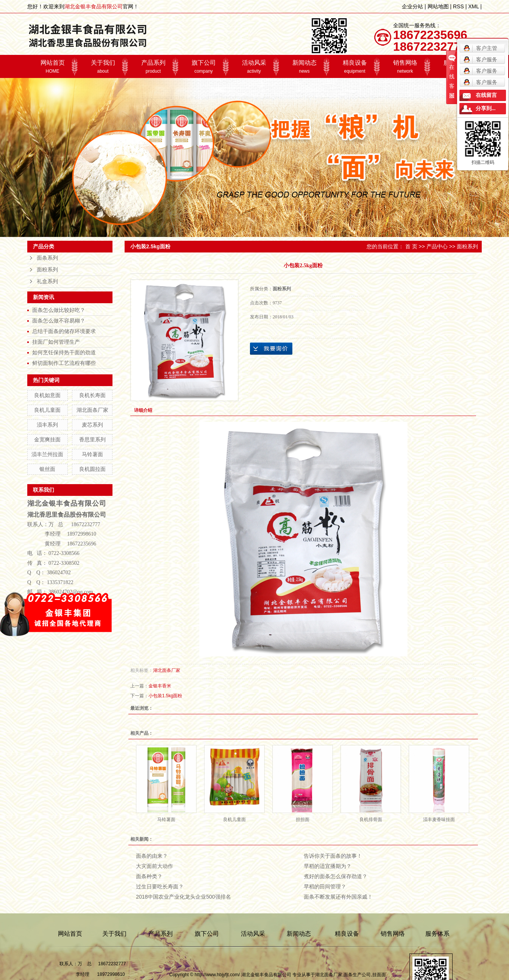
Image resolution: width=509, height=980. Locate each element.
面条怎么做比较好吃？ (59, 310)
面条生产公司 (357, 975)
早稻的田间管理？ (325, 887)
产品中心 (437, 246)
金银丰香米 (160, 686)
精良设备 (355, 67)
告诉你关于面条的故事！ (333, 856)
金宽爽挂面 (47, 439)
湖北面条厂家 (92, 410)
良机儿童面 (47, 410)
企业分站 (412, 6)
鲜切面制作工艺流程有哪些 (64, 363)
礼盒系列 (47, 281)
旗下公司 (204, 67)
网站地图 (438, 6)
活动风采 (254, 67)
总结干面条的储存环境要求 (64, 331)
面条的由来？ (152, 856)
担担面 (303, 820)
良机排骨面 (371, 820)
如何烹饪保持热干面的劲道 (64, 352)
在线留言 (486, 95)
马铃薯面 (92, 454)
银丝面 (47, 469)
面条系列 (47, 258)
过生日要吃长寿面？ (160, 887)
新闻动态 (304, 67)
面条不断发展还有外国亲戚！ (338, 897)
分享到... (486, 108)
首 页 (411, 246)
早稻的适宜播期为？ (328, 866)
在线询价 (271, 349)
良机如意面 (47, 395)
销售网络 (405, 67)
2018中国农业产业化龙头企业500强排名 (183, 897)
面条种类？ (149, 876)
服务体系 (437, 934)
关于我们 (103, 67)
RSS (458, 6)
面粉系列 (47, 270)
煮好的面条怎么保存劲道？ (336, 876)
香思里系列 (92, 439)
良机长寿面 (92, 395)
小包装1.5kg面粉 (165, 696)
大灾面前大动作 (155, 866)
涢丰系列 (47, 425)
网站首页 (52, 67)
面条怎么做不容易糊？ (59, 321)
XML (473, 6)
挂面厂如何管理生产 (56, 342)
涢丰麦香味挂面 (439, 820)
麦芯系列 (92, 425)
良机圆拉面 (92, 469)
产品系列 (153, 67)
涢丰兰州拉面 (47, 454)
